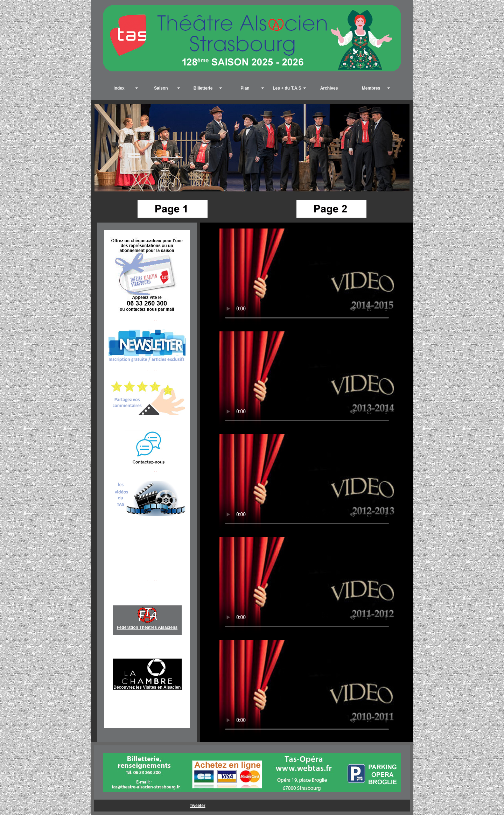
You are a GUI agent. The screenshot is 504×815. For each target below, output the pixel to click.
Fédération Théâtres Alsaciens (147, 627)
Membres (371, 88)
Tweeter (197, 806)
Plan (245, 88)
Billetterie (203, 88)
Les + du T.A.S (287, 88)
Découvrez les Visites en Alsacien (147, 687)
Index (119, 88)
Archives (329, 88)
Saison (161, 88)
